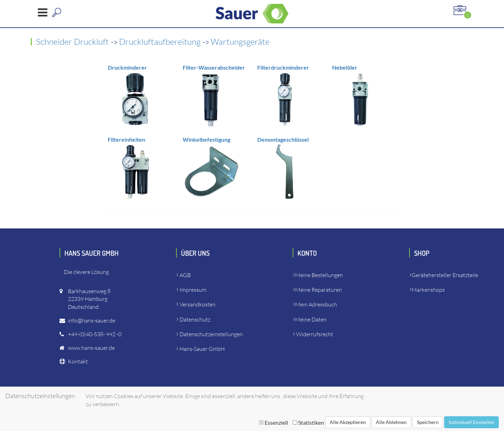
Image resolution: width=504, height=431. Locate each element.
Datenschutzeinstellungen (211, 334)
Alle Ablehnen (391, 422)
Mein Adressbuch (316, 304)
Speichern (428, 422)
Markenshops (428, 290)
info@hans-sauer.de (92, 320)
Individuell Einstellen (471, 422)
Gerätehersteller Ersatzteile (445, 275)
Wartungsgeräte (240, 42)
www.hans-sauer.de (91, 348)
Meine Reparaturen (318, 290)
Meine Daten (311, 319)
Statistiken (308, 422)
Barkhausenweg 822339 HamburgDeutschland (89, 299)
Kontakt (78, 361)
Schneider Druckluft (73, 42)
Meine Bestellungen (319, 275)
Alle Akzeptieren (348, 422)
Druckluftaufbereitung (161, 42)
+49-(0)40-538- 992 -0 (95, 334)
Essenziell (274, 422)
